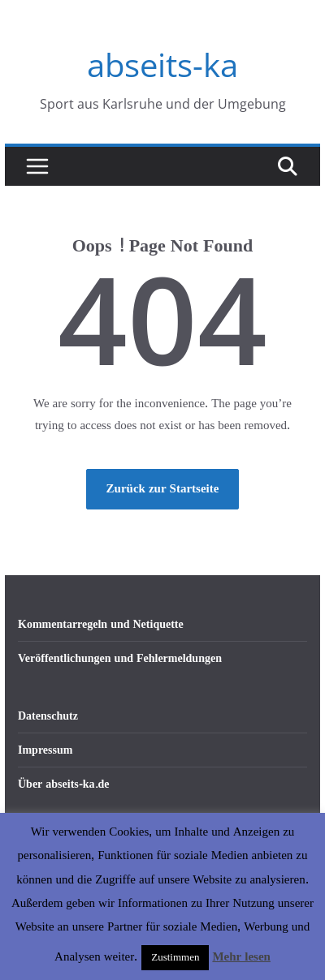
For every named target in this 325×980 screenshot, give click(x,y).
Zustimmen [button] (175, 957)
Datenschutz (48, 716)
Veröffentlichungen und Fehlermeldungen (120, 658)
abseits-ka (162, 64)
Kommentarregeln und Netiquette (101, 624)
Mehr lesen (241, 957)
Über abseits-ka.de (64, 784)
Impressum (45, 750)
